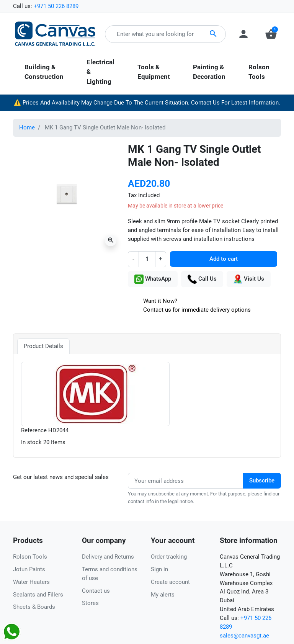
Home (27, 127)
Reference (34, 430)
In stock (31, 442)
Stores (90, 603)
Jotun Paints (29, 569)
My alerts (163, 595)
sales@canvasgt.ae (244, 636)
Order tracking (169, 557)
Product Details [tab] (43, 346)
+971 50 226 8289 (56, 6)
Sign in (159, 569)
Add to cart (224, 259)
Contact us (96, 591)
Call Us (202, 279)
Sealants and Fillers (38, 595)
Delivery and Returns (108, 557)
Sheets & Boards (34, 607)
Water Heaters (31, 582)
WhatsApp (153, 279)
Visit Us (249, 279)
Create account (170, 582)
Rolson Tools (30, 557)
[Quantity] (147, 259)
